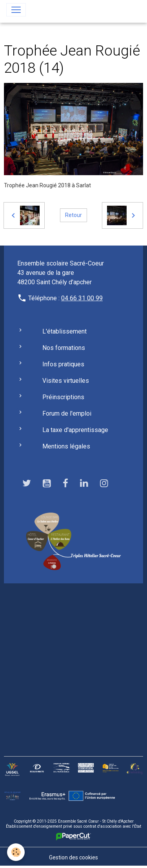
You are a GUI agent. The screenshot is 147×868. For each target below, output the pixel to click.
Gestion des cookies (73, 857)
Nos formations (64, 348)
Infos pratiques (63, 364)
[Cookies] (16, 852)
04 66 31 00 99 (82, 298)
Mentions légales (66, 446)
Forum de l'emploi (67, 413)
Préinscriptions (63, 397)
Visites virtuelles (66, 381)
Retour (73, 215)
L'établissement (64, 331)
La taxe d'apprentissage (75, 430)
